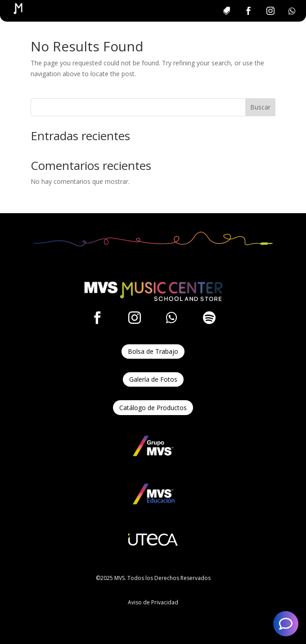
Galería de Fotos (153, 379)
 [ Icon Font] (97, 318)
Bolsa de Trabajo (153, 351)
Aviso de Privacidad (153, 602)
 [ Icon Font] (209, 318)
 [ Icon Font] (135, 318)
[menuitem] (226, 11)
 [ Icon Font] (172, 317)
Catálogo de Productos (153, 408)
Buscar (260, 107)
